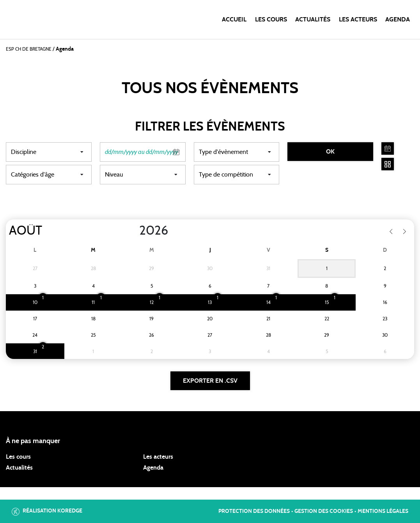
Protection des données (254, 511)
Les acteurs (358, 19)
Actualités (313, 19)
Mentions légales (383, 511)
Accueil (234, 19)
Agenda (398, 19)
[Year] (133, 231)
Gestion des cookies (324, 511)
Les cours (271, 19)
